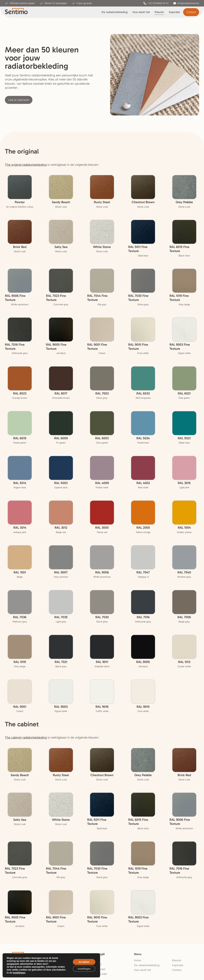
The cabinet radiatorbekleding (26, 737)
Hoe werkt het (141, 12)
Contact (177, 970)
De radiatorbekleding (115, 12)
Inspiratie (174, 12)
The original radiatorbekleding (26, 165)
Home (138, 960)
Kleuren (159, 12)
